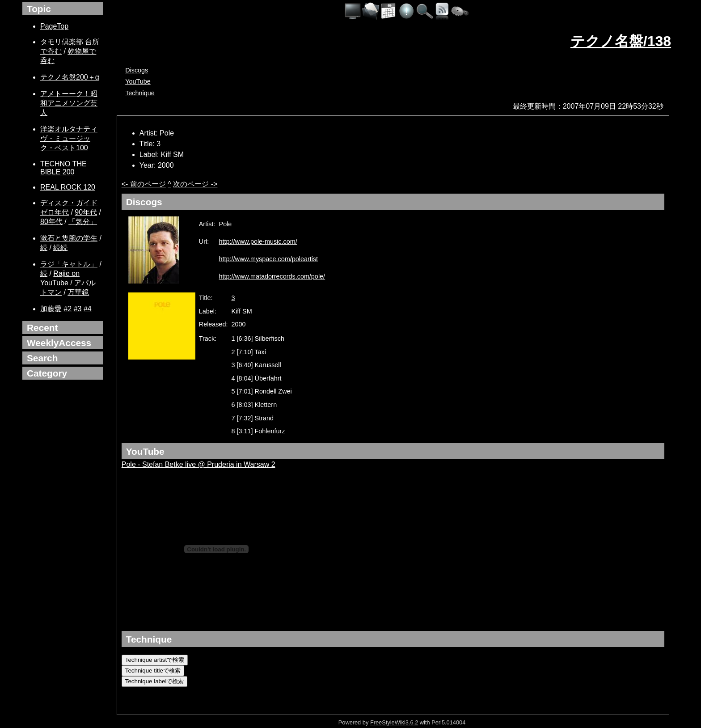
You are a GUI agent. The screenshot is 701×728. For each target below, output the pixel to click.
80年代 (51, 222)
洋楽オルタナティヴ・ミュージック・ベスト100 (69, 138)
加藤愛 (51, 309)
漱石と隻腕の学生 (69, 238)
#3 (78, 309)
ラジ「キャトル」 (69, 264)
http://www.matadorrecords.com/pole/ (272, 276)
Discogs (137, 70)
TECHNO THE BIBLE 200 (63, 168)
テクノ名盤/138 (621, 41)
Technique (140, 93)
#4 (88, 309)
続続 (60, 248)
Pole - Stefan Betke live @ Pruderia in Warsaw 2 (198, 464)
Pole (226, 224)
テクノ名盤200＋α (70, 77)
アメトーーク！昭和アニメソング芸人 (69, 103)
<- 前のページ (144, 184)
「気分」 (83, 222)
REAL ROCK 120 (68, 187)
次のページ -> (195, 184)
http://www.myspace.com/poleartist (269, 259)
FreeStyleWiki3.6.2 (394, 722)
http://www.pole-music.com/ (258, 241)
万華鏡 (78, 292)
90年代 (86, 212)
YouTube (138, 81)
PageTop (54, 26)
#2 (68, 309)
